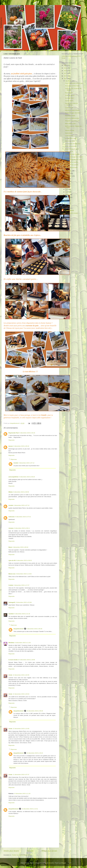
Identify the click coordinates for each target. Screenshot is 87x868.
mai (67, 187)
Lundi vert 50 (69, 152)
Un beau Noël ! (70, 98)
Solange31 (12, 602)
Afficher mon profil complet (70, 213)
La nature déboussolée (72, 118)
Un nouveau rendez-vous (73, 144)
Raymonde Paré (14, 433)
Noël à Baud (69, 133)
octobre (68, 173)
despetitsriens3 (19, 629)
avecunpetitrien (14, 477)
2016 (66, 76)
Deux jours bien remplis (72, 154)
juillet (67, 181)
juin (67, 184)
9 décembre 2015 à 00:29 (34, 629)
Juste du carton (70, 95)
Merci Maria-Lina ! (71, 124)
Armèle (16, 463)
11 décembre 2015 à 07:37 (21, 775)
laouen (11, 446)
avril (67, 189)
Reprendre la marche (72, 162)
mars (67, 192)
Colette (11, 585)
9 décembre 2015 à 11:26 (23, 643)
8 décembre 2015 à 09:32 (20, 547)
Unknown (12, 517)
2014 (66, 201)
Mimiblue (11, 643)
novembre (69, 171)
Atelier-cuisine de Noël (72, 149)
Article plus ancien (49, 851)
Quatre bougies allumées (73, 113)
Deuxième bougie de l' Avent (74, 157)
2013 (66, 203)
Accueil (30, 851)
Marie (10, 547)
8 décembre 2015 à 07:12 (27, 463)
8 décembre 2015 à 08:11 (22, 528)
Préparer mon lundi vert (72, 121)
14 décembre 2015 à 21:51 (30, 809)
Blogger (64, 863)
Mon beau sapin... (71, 141)
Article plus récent (11, 851)
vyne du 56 (12, 560)
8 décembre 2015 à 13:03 (24, 574)
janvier (68, 197)
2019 (66, 68)
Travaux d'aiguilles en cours (74, 160)
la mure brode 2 (14, 660)
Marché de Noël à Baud (72, 110)
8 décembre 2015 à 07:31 (23, 517)
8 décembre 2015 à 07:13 (22, 505)
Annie (10, 675)
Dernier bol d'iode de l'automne (71, 104)
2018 (66, 71)
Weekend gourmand (71, 167)
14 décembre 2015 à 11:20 (22, 794)
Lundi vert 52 (69, 108)
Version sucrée (70, 130)
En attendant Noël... (71, 138)
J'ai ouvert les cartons (72, 165)
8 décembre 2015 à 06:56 (21, 492)
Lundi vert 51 (69, 136)
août (67, 179)
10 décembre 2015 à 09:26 (35, 711)
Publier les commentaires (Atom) (22, 855)
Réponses (14, 459)
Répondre (11, 440)
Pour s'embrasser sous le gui (74, 83)
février (68, 195)
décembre (69, 81)
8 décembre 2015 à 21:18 (22, 614)
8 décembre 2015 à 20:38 (24, 602)
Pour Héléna (69, 93)
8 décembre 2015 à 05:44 (21, 446)
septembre (69, 176)
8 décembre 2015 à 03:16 (27, 433)
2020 (66, 65)
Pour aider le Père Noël (72, 86)
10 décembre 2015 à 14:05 (21, 729)
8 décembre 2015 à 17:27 (22, 585)
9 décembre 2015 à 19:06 (27, 660)
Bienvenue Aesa (70, 116)
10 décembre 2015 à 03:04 (21, 694)
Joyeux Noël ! (69, 101)
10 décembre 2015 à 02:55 (21, 675)
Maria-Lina (12, 574)
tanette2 (11, 614)
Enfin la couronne (70, 146)
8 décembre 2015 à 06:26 (27, 477)
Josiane (11, 528)
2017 (66, 73)
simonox (51, 863)
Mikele (11, 492)
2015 (66, 79)
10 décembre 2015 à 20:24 (35, 753)
